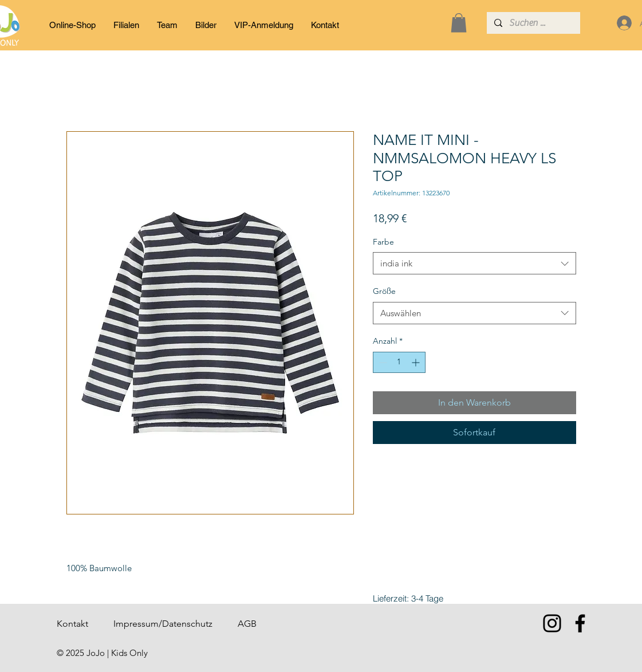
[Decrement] (382, 362)
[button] (459, 23)
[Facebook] (580, 623)
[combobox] (474, 263)
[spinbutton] (399, 362)
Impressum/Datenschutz (163, 624)
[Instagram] (552, 623)
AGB (247, 624)
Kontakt (72, 624)
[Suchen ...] (533, 23)
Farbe (383, 242)
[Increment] (417, 362)
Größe (384, 291)
